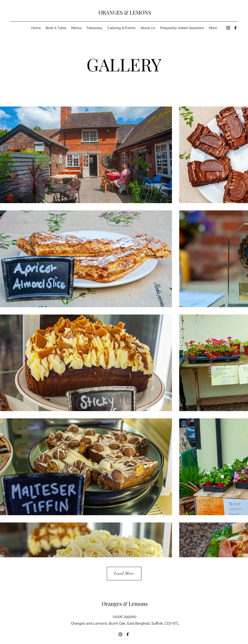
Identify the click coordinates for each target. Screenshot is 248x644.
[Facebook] (235, 28)
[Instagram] (228, 28)
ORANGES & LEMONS (125, 12)
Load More (124, 573)
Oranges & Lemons (125, 604)
